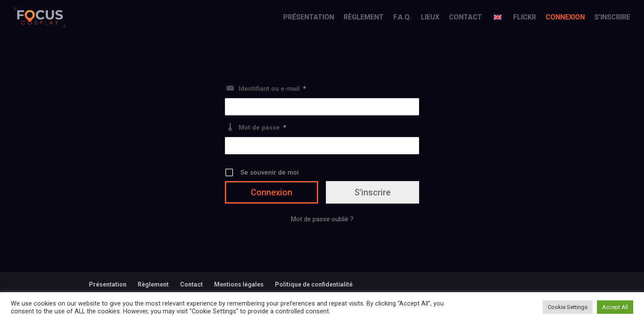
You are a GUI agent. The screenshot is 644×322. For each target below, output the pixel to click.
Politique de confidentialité (314, 284)
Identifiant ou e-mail (272, 89)
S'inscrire (373, 192)
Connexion (565, 18)
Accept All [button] (615, 307)
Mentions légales (239, 284)
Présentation (309, 18)
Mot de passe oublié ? (322, 219)
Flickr (525, 18)
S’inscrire (612, 18)
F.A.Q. (402, 18)
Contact (466, 18)
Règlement (364, 18)
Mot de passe (262, 128)
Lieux (430, 18)
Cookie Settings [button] (568, 307)
